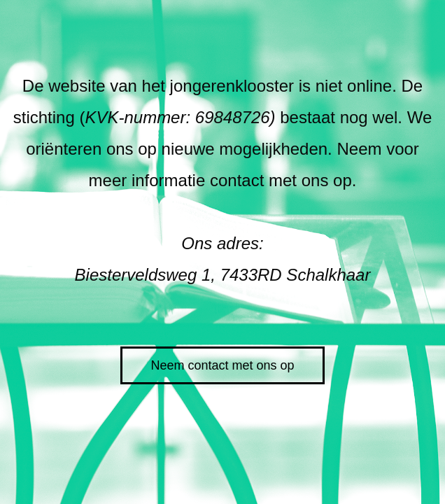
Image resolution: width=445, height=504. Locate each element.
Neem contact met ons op (222, 365)
